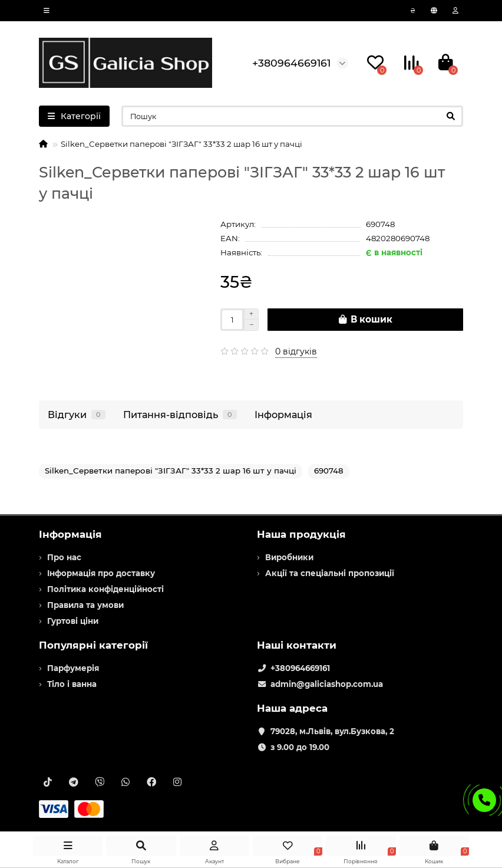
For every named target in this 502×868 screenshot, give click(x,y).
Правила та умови (85, 605)
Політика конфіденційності (105, 589)
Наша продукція (301, 534)
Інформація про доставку (101, 573)
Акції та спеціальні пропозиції (330, 573)
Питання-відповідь (180, 415)
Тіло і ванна (72, 684)
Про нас (64, 557)
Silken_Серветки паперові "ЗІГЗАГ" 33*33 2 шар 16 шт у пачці (171, 471)
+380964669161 (300, 668)
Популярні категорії (93, 645)
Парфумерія (73, 668)
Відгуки (77, 415)
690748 (329, 471)
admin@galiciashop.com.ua (327, 684)
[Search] (292, 116)
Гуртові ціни (73, 621)
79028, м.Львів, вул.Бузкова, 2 (332, 731)
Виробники (289, 557)
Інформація (283, 415)
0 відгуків (296, 351)
